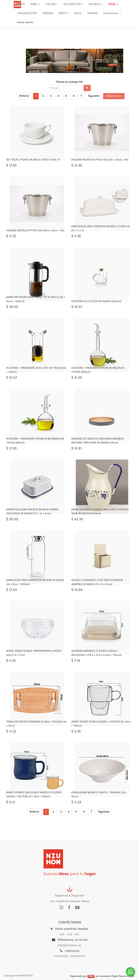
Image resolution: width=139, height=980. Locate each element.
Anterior (24, 96)
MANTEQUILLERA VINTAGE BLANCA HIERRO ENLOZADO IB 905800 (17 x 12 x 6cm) (32, 522)
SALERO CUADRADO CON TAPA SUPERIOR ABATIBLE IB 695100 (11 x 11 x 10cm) (97, 594)
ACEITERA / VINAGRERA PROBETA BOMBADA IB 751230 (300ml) (35, 449)
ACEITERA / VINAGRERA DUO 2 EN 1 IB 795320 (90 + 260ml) (36, 377)
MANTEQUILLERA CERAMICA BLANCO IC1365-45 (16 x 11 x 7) (101, 232)
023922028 (61, 956)
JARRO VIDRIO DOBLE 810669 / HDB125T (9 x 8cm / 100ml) (101, 739)
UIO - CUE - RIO (70, 935)
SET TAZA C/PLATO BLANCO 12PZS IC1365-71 (33, 162)
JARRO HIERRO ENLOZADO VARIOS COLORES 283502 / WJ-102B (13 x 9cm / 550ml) (34, 811)
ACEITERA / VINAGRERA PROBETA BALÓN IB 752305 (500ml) (98, 377)
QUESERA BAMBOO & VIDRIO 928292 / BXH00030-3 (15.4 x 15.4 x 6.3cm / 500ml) (96, 667)
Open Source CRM (123, 976)
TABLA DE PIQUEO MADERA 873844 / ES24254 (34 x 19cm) (36, 739)
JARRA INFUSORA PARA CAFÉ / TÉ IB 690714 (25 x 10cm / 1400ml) (36, 305)
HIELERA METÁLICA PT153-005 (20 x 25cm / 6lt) (100, 162)
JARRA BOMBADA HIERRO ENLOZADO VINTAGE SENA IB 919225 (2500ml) (100, 522)
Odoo (91, 976)
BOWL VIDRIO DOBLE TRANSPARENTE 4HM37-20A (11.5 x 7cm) (34, 667)
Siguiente (94, 96)
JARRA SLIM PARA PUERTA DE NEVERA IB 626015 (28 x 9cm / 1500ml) (35, 594)
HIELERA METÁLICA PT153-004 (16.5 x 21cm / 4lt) (35, 234)
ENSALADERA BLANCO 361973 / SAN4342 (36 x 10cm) (99, 811)
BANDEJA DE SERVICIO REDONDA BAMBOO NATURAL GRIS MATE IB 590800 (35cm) (98, 449)
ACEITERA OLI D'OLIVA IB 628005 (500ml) (96, 306)
